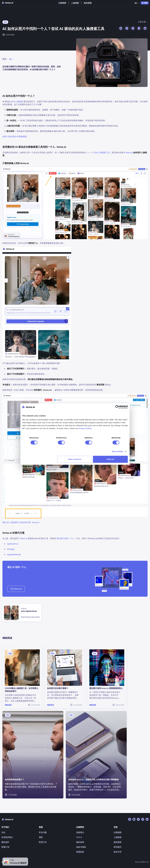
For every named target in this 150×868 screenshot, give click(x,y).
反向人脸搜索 (17, 101)
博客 (41, 837)
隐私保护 (5, 842)
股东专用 (117, 852)
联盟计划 (5, 847)
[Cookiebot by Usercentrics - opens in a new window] (117, 407)
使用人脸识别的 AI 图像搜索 (15, 136)
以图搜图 (62, 3)
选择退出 (80, 832)
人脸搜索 (75, 3)
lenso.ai (129, 152)
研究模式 (117, 847)
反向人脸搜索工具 (102, 152)
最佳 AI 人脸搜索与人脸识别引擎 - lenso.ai (21, 522)
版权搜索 (88, 3)
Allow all (110, 459)
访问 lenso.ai (16, 589)
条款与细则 (81, 847)
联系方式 (43, 842)
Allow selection (75, 459)
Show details (118, 451)
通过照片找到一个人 (65, 538)
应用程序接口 (7, 837)
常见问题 (43, 832)
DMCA (79, 837)
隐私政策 (80, 842)
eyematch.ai (13, 544)
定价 (3, 832)
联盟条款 (80, 852)
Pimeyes (11, 549)
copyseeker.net (14, 554)
